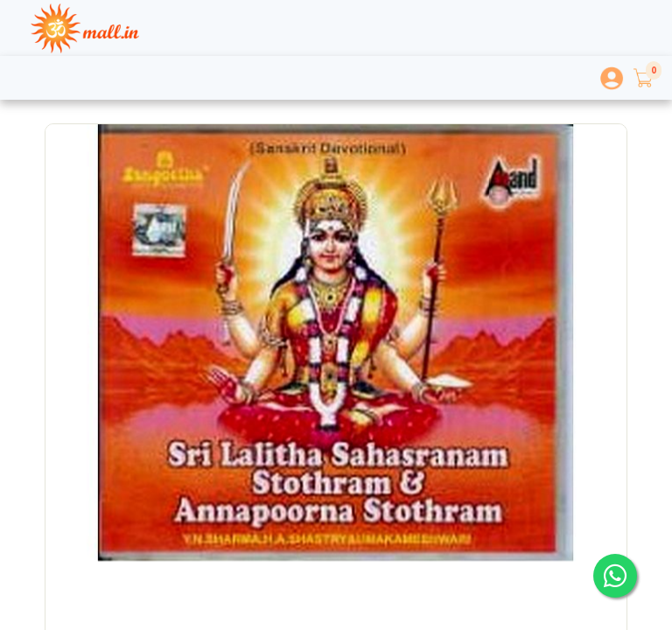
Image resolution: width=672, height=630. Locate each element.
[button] (642, 78)
